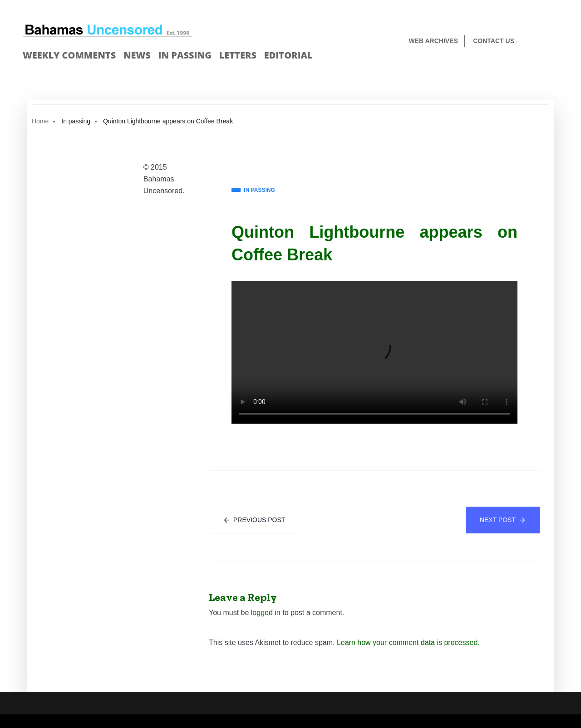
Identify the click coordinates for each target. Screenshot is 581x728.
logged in (266, 613)
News (137, 55)
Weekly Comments (69, 55)
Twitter (554, 42)
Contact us (494, 41)
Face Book (539, 42)
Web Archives (433, 41)
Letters (238, 55)
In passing (185, 55)
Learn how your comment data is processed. (408, 642)
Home (40, 121)
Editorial (288, 55)
